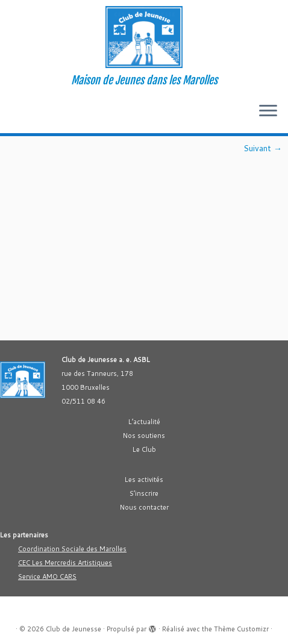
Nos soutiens (144, 436)
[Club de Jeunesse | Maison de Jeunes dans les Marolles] (144, 37)
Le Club (144, 449)
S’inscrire (144, 493)
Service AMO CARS (47, 577)
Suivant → (263, 148)
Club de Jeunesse (74, 629)
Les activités (144, 480)
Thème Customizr (241, 629)
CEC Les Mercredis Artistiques (65, 563)
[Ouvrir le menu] (268, 111)
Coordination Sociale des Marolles (72, 549)
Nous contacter (144, 507)
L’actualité (144, 422)
